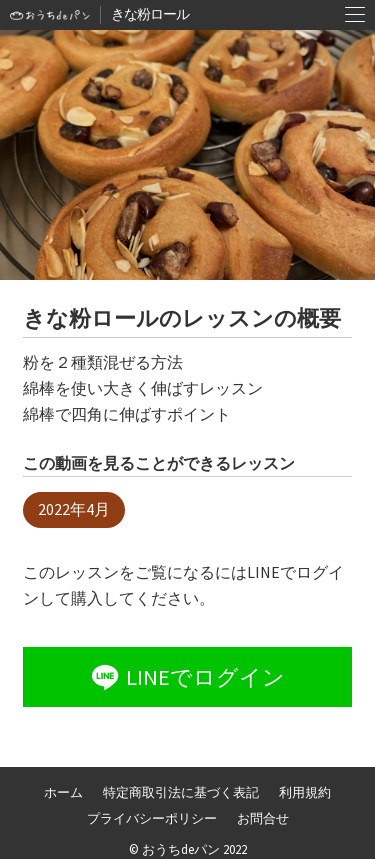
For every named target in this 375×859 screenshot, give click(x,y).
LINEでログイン (186, 677)
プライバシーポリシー (152, 818)
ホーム (63, 792)
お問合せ (263, 818)
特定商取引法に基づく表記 (181, 792)
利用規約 (305, 792)
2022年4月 (74, 509)
